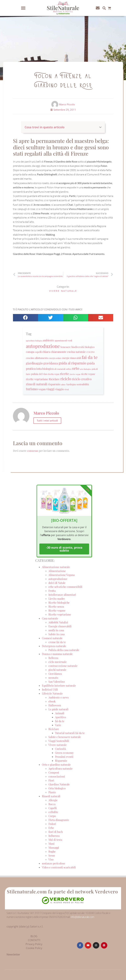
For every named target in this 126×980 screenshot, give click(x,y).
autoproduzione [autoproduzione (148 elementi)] (43, 346)
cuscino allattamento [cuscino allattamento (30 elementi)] (37, 358)
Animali (60, 713)
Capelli (53, 808)
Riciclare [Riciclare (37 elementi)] (54, 379)
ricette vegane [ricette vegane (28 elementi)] (88, 374)
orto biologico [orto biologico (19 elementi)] (85, 369)
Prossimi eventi (64, 757)
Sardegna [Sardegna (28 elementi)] (71, 384)
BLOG (34, 936)
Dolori (52, 824)
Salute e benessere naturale (65, 737)
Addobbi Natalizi (58, 622)
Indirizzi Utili (50, 689)
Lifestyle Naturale (53, 693)
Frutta (52, 591)
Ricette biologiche (59, 603)
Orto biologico (57, 788)
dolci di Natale (57, 583)
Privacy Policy (34, 944)
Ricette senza (56, 606)
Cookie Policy (34, 948)
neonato (53, 678)
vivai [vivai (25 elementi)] (67, 389)
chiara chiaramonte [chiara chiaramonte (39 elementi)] (54, 352)
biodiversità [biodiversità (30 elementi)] (78, 347)
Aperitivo (60, 717)
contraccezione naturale (63, 666)
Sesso (52, 855)
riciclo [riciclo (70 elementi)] (66, 379)
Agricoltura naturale (60, 769)
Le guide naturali (58, 709)
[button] (23, 8)
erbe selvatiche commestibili (65, 587)
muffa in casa (56, 630)
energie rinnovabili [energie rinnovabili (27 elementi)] (71, 358)
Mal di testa (55, 840)
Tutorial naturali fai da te (70, 733)
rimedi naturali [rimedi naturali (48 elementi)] (37, 384)
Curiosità (60, 749)
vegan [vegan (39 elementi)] (42, 389)
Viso (51, 859)
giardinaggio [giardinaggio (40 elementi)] (34, 363)
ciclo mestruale (58, 662)
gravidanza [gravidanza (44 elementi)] (51, 363)
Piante (52, 792)
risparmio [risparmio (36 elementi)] (54, 384)
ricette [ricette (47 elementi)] (64, 374)
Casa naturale (50, 618)
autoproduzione (58, 579)
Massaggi (54, 848)
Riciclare (54, 729)
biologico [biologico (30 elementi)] (90, 347)
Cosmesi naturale (52, 638)
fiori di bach (56, 832)
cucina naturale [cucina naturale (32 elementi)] (76, 352)
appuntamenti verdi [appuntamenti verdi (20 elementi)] (63, 341)
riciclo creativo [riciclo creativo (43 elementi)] (82, 379)
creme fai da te (57, 642)
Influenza (54, 836)
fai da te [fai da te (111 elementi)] (90, 357)
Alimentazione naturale (56, 567)
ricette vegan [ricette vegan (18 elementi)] (75, 374)
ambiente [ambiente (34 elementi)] (48, 340)
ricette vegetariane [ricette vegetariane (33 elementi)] (37, 379)
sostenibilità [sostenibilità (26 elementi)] (83, 384)
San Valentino (57, 682)
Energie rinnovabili (60, 626)
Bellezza (53, 658)
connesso (33, 451)
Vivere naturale (63, 291)
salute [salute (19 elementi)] (63, 385)
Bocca (52, 804)
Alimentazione (57, 571)
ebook (52, 701)
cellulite (53, 812)
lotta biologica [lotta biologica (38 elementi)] (45, 369)
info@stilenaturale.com (82, 917)
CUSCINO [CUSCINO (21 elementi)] (90, 352)
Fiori (51, 780)
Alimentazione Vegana (62, 575)
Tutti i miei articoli (47, 421)
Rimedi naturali (51, 796)
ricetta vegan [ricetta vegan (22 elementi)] (54, 374)
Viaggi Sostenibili (59, 741)
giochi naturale (57, 670)
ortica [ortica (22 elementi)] (69, 369)
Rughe (52, 851)
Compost (54, 772)
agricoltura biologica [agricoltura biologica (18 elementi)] (34, 341)
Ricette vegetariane (60, 614)
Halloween (55, 705)
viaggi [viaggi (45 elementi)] (50, 389)
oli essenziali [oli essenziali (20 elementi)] (60, 369)
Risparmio (61, 761)
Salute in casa (57, 634)
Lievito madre (57, 599)
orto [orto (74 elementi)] (76, 368)
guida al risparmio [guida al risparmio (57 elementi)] (72, 363)
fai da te (60, 721)
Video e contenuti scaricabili (59, 867)
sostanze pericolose (53, 863)
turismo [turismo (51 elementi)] (32, 389)
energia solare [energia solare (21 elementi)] (55, 358)
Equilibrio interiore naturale (59, 686)
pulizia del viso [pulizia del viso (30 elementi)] (39, 374)
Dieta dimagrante (59, 820)
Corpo (52, 816)
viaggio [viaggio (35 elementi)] (59, 389)
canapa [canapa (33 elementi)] (30, 352)
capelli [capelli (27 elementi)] (38, 352)
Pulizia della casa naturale (64, 650)
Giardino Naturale (59, 784)
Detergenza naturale (54, 646)
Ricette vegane (57, 610)
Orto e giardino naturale (56, 765)
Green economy (64, 753)
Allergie (53, 800)
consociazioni (57, 776)
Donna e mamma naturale (57, 654)
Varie (58, 725)
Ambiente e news (58, 697)
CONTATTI (34, 940)
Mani (51, 844)
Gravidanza (55, 674)
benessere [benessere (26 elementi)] (66, 347)
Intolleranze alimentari (62, 595)
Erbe (51, 828)
